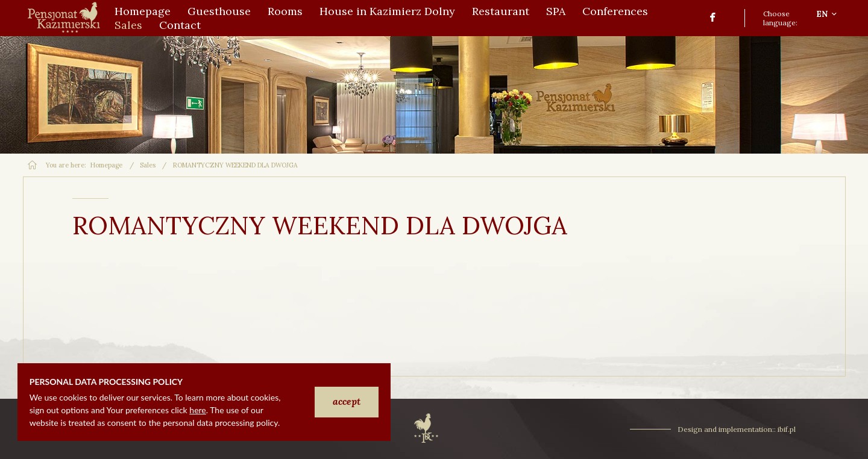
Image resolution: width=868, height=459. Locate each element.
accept (347, 401)
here (197, 410)
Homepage (106, 165)
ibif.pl (787, 429)
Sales (148, 165)
